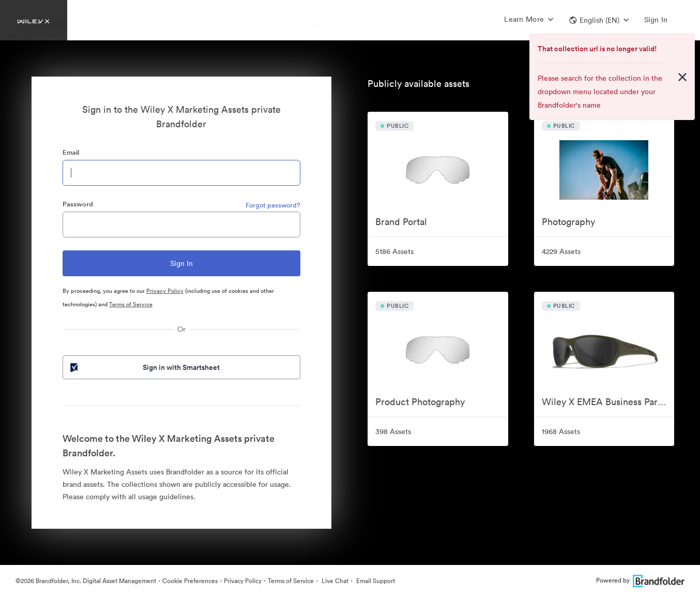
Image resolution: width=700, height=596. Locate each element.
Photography (568, 222)
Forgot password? (273, 205)
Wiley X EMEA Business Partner (608, 402)
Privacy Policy (165, 291)
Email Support (375, 581)
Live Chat (334, 581)
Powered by (640, 580)
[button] (599, 20)
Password (78, 204)
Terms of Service (131, 304)
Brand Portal (401, 222)
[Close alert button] (682, 77)
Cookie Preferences (190, 581)
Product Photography (420, 402)
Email (71, 152)
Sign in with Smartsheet (144, 367)
